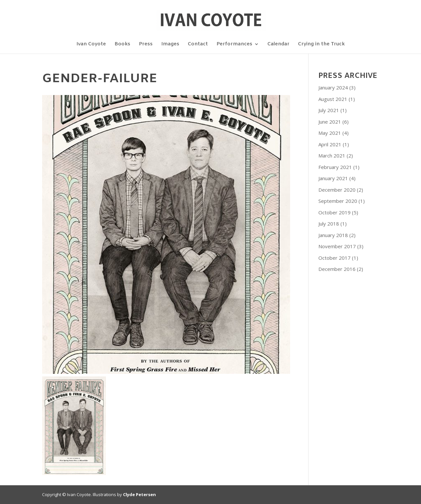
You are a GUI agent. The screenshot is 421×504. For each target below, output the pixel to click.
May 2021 (330, 133)
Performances (234, 45)
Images (170, 45)
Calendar (278, 45)
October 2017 (334, 258)
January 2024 (333, 87)
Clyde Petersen (139, 494)
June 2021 (330, 122)
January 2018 (333, 235)
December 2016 (337, 269)
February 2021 (335, 167)
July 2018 (329, 224)
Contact (198, 45)
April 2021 (330, 144)
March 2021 (332, 156)
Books (122, 45)
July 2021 (329, 110)
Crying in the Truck (321, 45)
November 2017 (337, 246)
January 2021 (333, 178)
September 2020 (338, 201)
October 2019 (334, 212)
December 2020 (337, 190)
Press (146, 45)
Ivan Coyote (91, 45)
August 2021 (333, 99)
